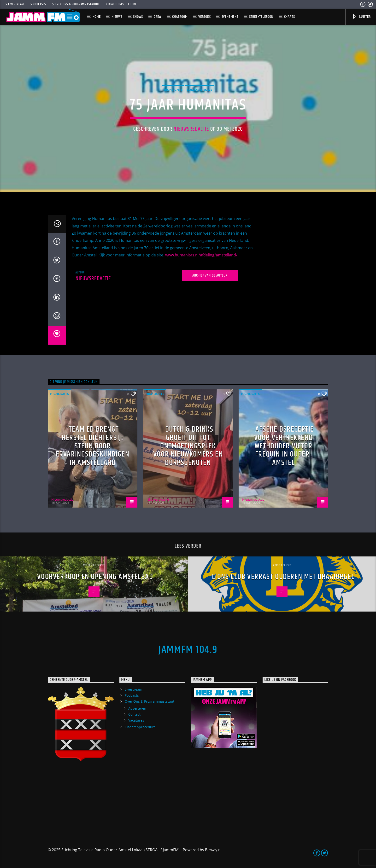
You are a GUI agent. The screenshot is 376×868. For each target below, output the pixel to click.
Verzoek (205, 17)
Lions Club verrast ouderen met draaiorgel (283, 577)
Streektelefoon (261, 17)
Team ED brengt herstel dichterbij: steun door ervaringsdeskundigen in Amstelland (93, 446)
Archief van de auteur (210, 275)
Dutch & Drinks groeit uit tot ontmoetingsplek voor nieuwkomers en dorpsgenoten (188, 446)
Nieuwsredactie (191, 129)
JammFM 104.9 (188, 650)
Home (97, 17)
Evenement (230, 17)
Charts (290, 17)
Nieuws (117, 17)
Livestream (14, 4)
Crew (158, 17)
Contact (134, 714)
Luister (361, 17)
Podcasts (38, 4)
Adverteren (137, 708)
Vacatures (136, 720)
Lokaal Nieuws (200, 90)
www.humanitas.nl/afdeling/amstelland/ (201, 255)
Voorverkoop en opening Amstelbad (95, 577)
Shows (138, 17)
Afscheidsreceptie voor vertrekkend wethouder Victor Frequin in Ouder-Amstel (284, 446)
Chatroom (180, 17)
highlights (173, 90)
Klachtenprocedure (121, 4)
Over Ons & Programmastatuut (75, 4)
